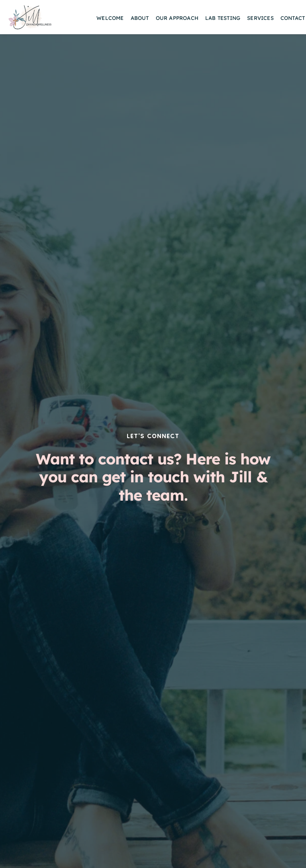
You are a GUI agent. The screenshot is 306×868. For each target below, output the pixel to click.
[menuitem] (110, 18)
